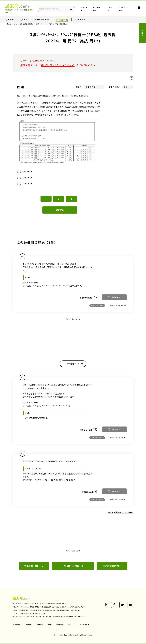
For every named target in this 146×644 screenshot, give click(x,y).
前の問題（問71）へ (34, 566)
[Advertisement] (73, 337)
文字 (114, 87)
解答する (60, 210)
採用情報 (40, 625)
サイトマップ (84, 625)
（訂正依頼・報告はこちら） (80, 96)
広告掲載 (28, 625)
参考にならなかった (97, 305)
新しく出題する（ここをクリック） (58, 65)
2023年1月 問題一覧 (73, 566)
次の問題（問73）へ (112, 566)
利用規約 (60, 625)
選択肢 (79, 87)
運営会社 (16, 625)
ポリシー (72, 625)
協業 (50, 625)
